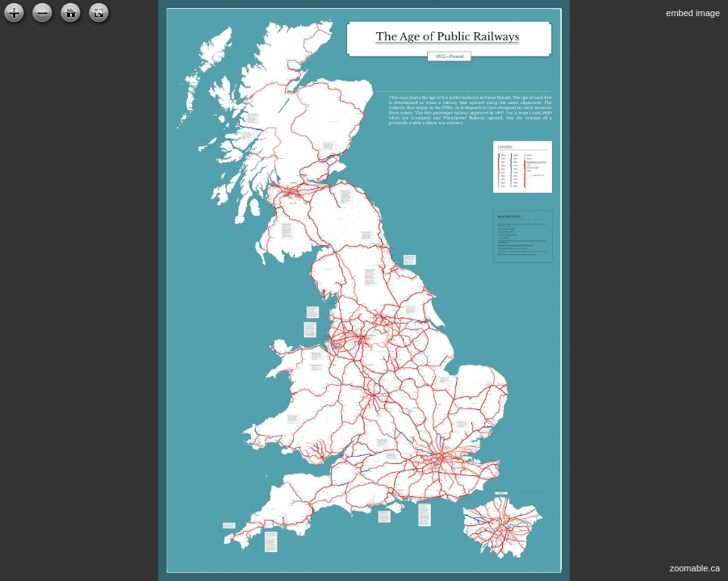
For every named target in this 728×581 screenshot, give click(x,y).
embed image (693, 13)
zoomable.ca (695, 568)
